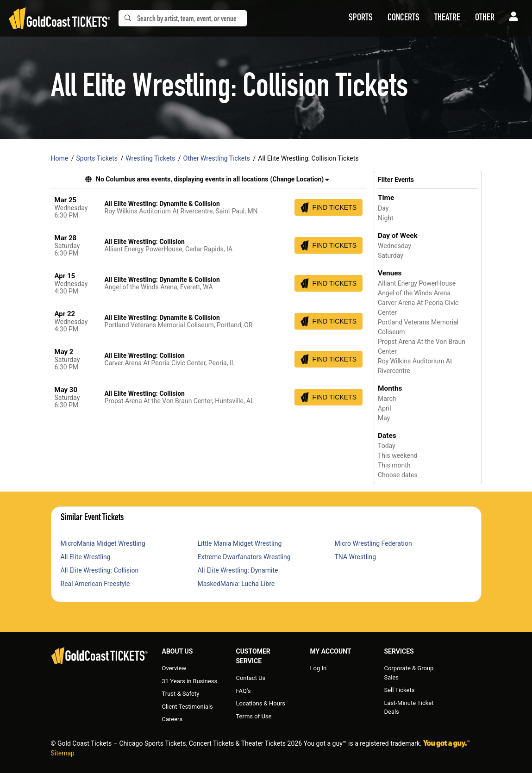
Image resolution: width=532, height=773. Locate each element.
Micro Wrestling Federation (373, 543)
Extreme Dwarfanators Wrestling (244, 557)
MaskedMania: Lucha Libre (236, 584)
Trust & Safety (181, 694)
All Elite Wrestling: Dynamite (238, 570)
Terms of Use (253, 716)
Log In (318, 668)
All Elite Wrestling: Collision (145, 242)
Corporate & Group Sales (409, 673)
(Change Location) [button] (300, 179)
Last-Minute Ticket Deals (409, 708)
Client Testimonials (188, 707)
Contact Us (250, 678)
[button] (361, 19)
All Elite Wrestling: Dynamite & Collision (162, 204)
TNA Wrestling (356, 557)
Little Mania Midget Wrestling (240, 543)
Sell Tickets (399, 690)
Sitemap (63, 753)
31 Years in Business (190, 681)
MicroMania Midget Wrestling (103, 543)
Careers (172, 719)
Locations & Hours (260, 703)
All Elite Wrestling (86, 557)
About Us (178, 651)
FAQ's (243, 691)
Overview (174, 668)
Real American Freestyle (95, 584)
